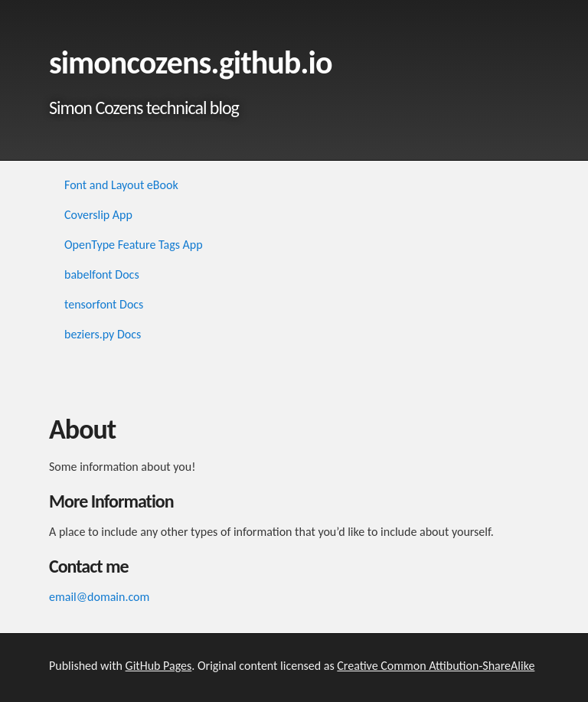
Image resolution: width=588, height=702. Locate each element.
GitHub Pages (159, 666)
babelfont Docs (102, 274)
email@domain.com (99, 597)
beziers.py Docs (103, 334)
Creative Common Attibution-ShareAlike (436, 666)
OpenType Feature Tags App (134, 245)
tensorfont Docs (104, 304)
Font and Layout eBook (121, 185)
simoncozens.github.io (190, 62)
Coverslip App (98, 215)
